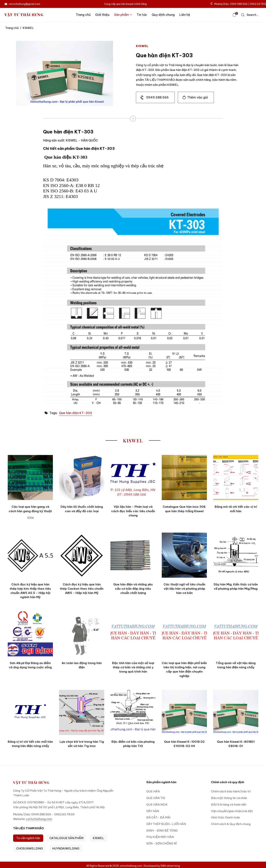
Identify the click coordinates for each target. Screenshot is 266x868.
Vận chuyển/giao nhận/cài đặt (232, 811)
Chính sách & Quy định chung (231, 824)
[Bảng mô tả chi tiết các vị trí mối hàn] (236, 477)
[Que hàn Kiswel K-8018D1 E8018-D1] (236, 712)
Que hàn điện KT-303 (76, 413)
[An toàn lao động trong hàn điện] (82, 634)
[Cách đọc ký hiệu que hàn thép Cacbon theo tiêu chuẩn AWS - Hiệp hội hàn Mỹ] (82, 555)
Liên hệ (185, 15)
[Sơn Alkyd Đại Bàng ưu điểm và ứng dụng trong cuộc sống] (30, 634)
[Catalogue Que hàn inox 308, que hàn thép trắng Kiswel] (184, 477)
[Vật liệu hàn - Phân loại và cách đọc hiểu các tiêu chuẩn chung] (133, 477)
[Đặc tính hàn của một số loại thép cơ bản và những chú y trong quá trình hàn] (133, 634)
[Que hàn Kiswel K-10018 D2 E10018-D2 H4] (184, 712)
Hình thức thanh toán (225, 817)
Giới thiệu (102, 15)
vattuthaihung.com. (131, 866)
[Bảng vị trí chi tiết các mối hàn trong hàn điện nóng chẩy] (30, 712)
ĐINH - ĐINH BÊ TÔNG (162, 831)
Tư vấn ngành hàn (28, 838)
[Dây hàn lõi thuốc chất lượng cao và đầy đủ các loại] (82, 477)
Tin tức (142, 15)
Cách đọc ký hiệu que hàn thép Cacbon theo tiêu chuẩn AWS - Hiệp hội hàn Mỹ (82, 589)
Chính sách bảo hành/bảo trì (231, 791)
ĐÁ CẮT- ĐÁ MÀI (158, 817)
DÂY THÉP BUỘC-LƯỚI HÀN (166, 824)
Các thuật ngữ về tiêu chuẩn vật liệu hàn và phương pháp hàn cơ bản (184, 589)
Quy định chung (163, 15)
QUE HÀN (153, 791)
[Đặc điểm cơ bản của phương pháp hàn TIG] (133, 712)
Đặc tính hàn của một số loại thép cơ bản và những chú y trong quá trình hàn (133, 667)
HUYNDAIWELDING (66, 848)
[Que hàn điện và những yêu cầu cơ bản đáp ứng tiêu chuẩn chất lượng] (133, 555)
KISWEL (98, 838)
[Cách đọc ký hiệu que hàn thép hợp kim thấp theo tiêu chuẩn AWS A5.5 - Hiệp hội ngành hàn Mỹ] (30, 555)
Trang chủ (83, 15)
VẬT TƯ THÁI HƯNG (24, 15)
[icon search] (250, 15)
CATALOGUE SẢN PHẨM (66, 838)
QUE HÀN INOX (157, 804)
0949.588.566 (157, 97)
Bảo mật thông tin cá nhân (229, 798)
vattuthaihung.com (39, 819)
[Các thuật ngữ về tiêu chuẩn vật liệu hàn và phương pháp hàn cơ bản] (184, 555)
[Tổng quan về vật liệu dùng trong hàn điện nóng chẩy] (236, 634)
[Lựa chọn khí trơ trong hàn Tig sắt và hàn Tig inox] (82, 712)
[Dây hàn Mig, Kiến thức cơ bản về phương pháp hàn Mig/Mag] (236, 555)
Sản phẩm (123, 15)
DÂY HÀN (153, 811)
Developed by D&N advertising (162, 866)
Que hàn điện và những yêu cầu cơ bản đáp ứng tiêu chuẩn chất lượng (133, 589)
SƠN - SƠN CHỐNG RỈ (161, 843)
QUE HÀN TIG (156, 798)
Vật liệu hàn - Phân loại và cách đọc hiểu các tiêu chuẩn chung (133, 511)
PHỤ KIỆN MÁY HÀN (160, 837)
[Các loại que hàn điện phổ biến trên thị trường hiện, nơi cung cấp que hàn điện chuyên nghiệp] (184, 634)
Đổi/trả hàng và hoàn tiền (229, 804)
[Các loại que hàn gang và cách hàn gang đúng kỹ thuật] (30, 477)
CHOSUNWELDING (30, 848)
